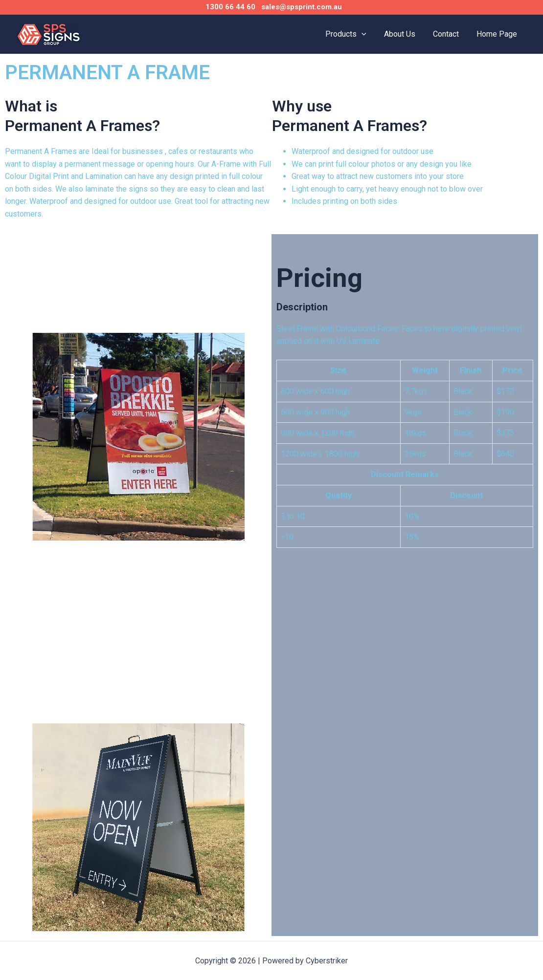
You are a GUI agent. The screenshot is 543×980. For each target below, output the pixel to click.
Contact (449, 34)
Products (353, 34)
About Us (405, 34)
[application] (368, 34)
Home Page (498, 34)
